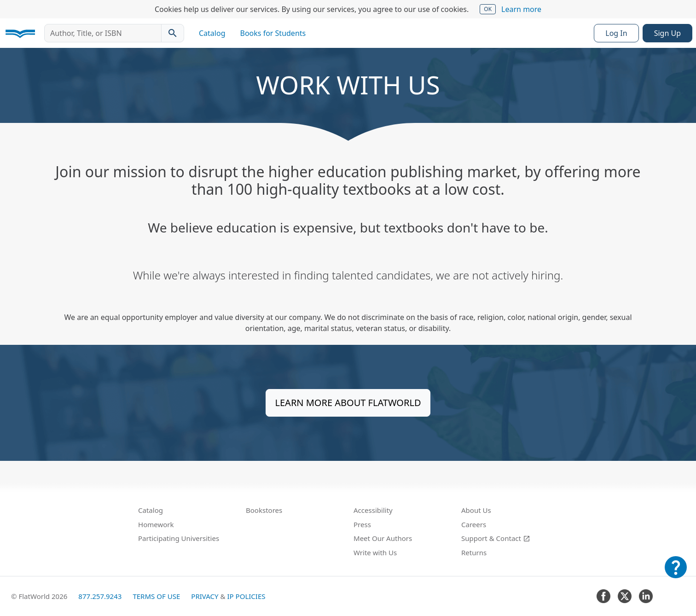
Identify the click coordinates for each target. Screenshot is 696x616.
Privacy (205, 596)
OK (488, 9)
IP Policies (246, 596)
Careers (474, 524)
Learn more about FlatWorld (348, 403)
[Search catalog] (173, 33)
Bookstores (264, 510)
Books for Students (273, 33)
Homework (156, 524)
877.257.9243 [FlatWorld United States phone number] (100, 596)
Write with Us (375, 552)
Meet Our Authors (383, 538)
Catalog (212, 33)
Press (362, 524)
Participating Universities (179, 538)
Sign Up (667, 33)
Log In (616, 33)
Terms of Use (156, 596)
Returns (474, 552)
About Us (476, 510)
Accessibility (373, 510)
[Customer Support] (676, 574)
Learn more (521, 9)
